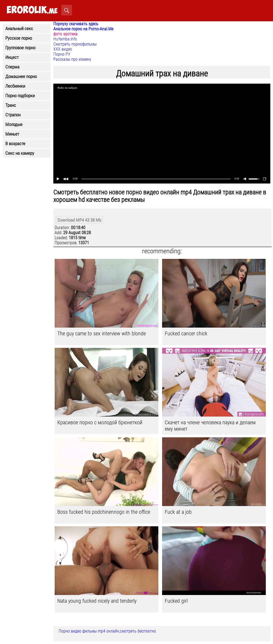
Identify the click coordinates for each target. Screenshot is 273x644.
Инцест (12, 57)
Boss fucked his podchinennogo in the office (104, 512)
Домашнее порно (21, 76)
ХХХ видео (63, 49)
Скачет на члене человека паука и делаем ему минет (210, 426)
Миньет (12, 134)
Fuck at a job (178, 512)
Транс (11, 105)
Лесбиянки (15, 86)
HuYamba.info (65, 39)
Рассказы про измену (72, 59)
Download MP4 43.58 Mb (79, 220)
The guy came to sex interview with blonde (102, 333)
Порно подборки (20, 96)
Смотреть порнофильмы (75, 44)
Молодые (14, 124)
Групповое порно (20, 48)
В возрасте (15, 144)
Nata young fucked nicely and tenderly (97, 601)
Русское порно (19, 38)
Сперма (12, 67)
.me (32, 10)
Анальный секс (19, 28)
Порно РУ (62, 54)
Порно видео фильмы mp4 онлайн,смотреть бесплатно (107, 631)
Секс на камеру (20, 153)
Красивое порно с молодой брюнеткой (100, 422)
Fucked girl (176, 601)
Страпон (13, 115)
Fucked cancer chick (186, 333)
